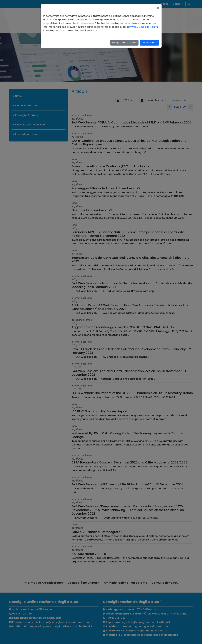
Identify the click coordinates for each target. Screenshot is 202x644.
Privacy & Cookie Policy (143, 27)
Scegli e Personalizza (124, 43)
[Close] (158, 8)
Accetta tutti (149, 43)
